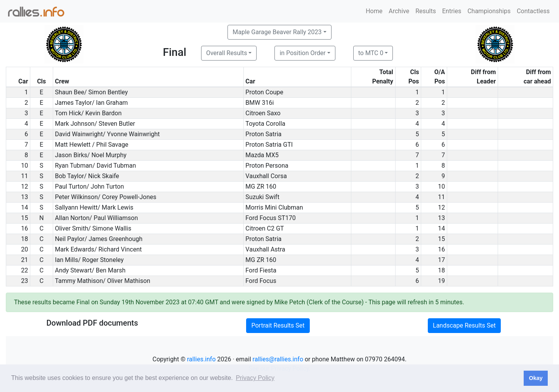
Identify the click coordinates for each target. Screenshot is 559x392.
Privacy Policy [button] (255, 378)
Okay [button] (536, 378)
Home (374, 11)
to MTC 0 (371, 53)
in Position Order (302, 53)
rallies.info (201, 359)
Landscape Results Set (464, 325)
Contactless (533, 11)
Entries (452, 11)
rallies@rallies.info (278, 359)
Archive (399, 11)
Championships (489, 11)
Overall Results (227, 53)
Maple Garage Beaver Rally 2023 (277, 32)
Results (426, 11)
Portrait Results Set (278, 325)
